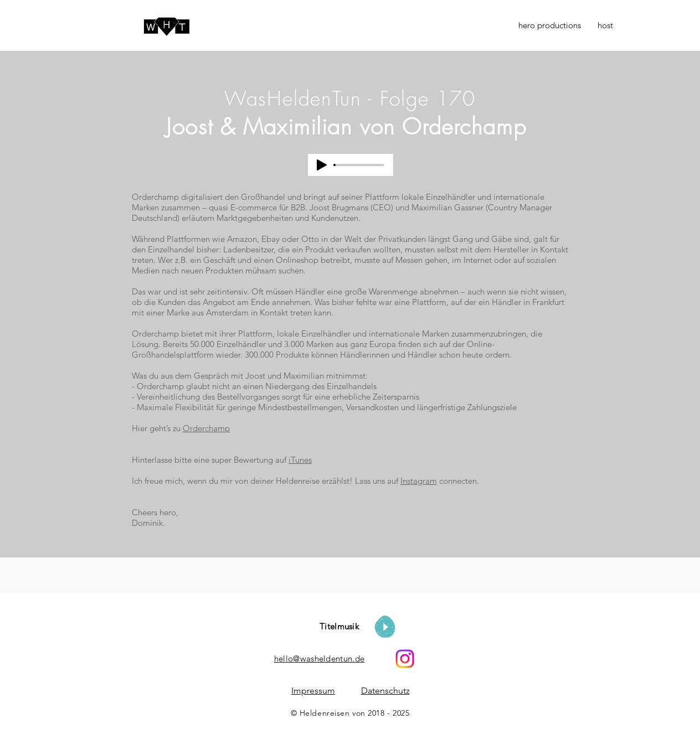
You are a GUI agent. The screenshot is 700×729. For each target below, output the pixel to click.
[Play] (322, 165)
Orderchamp (206, 428)
